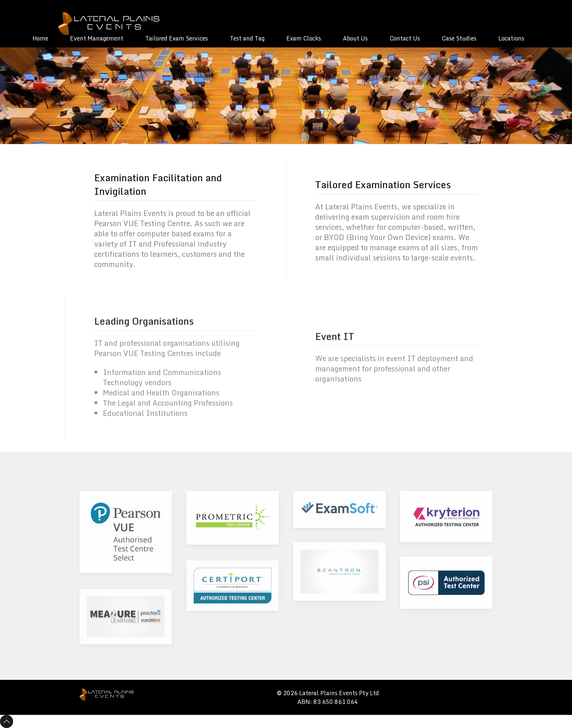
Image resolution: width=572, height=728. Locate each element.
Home (40, 38)
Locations (511, 38)
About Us (355, 38)
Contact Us (405, 38)
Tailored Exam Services (177, 38)
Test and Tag (247, 38)
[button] (36, 78)
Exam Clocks (304, 38)
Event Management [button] (97, 38)
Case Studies (459, 38)
